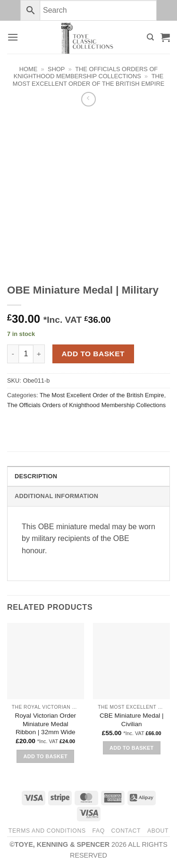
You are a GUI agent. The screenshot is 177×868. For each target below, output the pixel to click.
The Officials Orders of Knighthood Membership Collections (86, 73)
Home (28, 69)
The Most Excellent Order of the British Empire (88, 80)
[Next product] (88, 99)
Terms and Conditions (47, 831)
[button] (13, 37)
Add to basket (93, 354)
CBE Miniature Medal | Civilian (132, 720)
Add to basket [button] (46, 756)
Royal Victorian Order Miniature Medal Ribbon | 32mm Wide (45, 724)
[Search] (150, 37)
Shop (56, 69)
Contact (126, 831)
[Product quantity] (26, 354)
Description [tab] (36, 476)
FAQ (98, 831)
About (158, 831)
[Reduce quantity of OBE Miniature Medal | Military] (13, 354)
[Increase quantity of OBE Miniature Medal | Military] (39, 354)
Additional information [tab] (56, 496)
